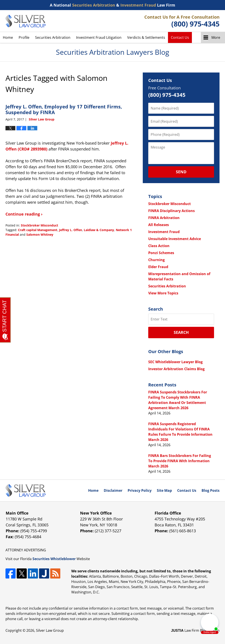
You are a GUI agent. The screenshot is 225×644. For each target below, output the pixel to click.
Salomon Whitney (40, 234)
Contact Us (180, 37)
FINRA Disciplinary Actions (171, 211)
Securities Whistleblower (54, 559)
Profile (24, 37)
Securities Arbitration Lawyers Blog (26, 21)
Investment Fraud (164, 232)
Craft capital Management (38, 230)
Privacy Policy (140, 490)
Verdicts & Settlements (146, 37)
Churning (156, 260)
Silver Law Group (50, 630)
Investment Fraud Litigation (99, 37)
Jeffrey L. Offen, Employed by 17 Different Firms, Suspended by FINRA (64, 109)
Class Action (159, 246)
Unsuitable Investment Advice (175, 239)
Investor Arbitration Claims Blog (176, 369)
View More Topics (163, 293)
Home (8, 37)
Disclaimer (113, 490)
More (216, 37)
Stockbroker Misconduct (39, 225)
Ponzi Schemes (161, 253)
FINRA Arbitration (164, 218)
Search (181, 332)
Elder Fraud (158, 267)
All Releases (159, 225)
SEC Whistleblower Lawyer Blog (175, 362)
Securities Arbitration (53, 37)
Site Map (164, 490)
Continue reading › (24, 214)
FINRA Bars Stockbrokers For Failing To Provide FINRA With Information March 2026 (180, 461)
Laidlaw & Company (99, 230)
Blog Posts (211, 490)
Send (181, 172)
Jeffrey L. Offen (71, 230)
